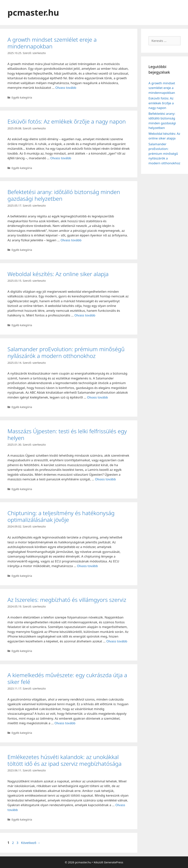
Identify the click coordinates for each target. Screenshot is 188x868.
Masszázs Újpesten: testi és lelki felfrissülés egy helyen (67, 434)
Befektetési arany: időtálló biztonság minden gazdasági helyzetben (64, 195)
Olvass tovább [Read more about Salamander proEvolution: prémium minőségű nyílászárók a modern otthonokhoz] (97, 397)
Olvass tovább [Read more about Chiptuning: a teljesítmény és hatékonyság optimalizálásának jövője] (88, 566)
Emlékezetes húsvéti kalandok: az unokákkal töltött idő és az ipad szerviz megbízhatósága (65, 760)
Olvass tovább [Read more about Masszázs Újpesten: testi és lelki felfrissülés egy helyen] (106, 479)
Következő (31, 843)
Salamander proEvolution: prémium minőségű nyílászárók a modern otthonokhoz (66, 352)
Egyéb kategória (22, 97)
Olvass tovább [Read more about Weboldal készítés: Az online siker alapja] (85, 315)
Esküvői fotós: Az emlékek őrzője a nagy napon (67, 121)
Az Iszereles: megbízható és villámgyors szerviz (67, 600)
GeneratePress (113, 862)
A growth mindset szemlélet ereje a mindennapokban (52, 43)
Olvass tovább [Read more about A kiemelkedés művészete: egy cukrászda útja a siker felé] (65, 723)
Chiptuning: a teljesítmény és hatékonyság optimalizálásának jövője (61, 516)
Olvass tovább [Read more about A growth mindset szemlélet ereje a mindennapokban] (66, 88)
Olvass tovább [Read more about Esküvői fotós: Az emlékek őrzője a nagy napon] (61, 158)
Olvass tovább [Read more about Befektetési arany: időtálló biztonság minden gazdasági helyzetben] (71, 240)
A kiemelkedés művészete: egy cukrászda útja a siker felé (67, 678)
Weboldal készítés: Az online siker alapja (58, 274)
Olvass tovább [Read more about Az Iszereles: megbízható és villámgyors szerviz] (117, 641)
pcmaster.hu (33, 12)
